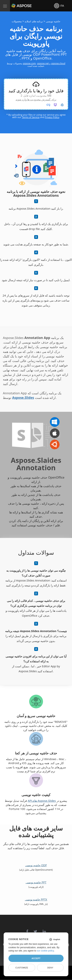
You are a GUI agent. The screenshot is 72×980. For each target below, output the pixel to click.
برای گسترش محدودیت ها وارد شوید (36, 99)
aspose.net (43, 63)
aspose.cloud (58, 63)
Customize (22, 968)
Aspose (16, 6)
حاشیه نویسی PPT (36, 882)
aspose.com (29, 63)
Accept (36, 958)
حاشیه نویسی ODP (36, 865)
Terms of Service (31, 117)
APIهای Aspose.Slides (42, 801)
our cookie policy (45, 951)
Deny (50, 968)
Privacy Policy (52, 117)
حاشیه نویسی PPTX (36, 899)
